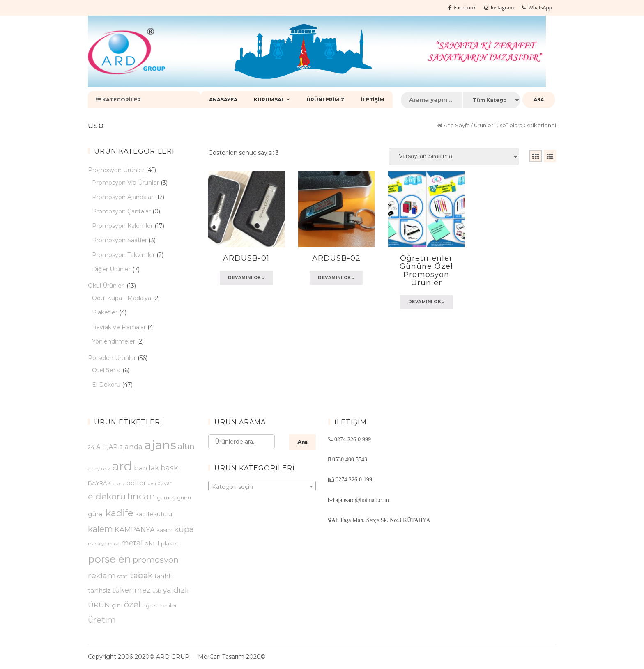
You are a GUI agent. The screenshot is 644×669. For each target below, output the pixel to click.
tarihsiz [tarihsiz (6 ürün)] (99, 590)
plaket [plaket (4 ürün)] (170, 543)
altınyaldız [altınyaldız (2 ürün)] (99, 469)
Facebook (462, 8)
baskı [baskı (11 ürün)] (170, 468)
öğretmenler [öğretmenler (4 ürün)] (160, 605)
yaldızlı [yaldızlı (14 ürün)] (176, 590)
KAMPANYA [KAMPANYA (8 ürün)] (135, 529)
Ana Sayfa (457, 125)
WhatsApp (537, 8)
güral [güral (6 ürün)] (96, 514)
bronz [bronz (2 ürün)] (119, 484)
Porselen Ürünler (112, 358)
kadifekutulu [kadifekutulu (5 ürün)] (154, 514)
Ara (302, 442)
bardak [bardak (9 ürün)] (146, 468)
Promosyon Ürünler (116, 170)
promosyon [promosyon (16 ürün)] (156, 560)
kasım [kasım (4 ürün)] (164, 530)
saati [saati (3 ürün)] (123, 576)
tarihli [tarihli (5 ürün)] (163, 576)
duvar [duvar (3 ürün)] (165, 483)
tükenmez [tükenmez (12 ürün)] (131, 590)
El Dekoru (106, 385)
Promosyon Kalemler (122, 226)
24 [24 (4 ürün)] (91, 447)
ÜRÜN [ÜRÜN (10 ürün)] (99, 605)
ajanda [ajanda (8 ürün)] (131, 447)
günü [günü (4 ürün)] (184, 497)
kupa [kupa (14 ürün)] (184, 529)
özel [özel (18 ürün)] (132, 604)
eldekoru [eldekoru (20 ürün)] (107, 496)
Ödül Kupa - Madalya (122, 298)
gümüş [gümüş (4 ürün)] (166, 497)
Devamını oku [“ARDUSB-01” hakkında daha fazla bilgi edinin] (246, 278)
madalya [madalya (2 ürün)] (97, 544)
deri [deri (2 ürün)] (152, 484)
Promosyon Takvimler (123, 255)
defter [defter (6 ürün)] (136, 483)
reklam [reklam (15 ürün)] (102, 575)
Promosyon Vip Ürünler (125, 183)
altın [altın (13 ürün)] (186, 446)
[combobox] (262, 486)
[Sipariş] (454, 156)
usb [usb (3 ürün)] (157, 591)
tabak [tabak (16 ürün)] (141, 575)
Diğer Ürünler (111, 269)
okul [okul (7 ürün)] (152, 543)
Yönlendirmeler (114, 341)
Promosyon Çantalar (121, 211)
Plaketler (105, 312)
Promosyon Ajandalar (123, 197)
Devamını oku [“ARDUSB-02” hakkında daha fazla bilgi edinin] (336, 278)
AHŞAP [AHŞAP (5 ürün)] (107, 447)
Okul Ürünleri (106, 286)
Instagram (499, 8)
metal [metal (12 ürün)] (132, 543)
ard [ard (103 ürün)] (122, 466)
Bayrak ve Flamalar (119, 327)
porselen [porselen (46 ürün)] (109, 559)
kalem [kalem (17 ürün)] (100, 529)
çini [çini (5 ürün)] (117, 605)
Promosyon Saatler (120, 240)
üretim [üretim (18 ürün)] (102, 620)
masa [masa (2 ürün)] (114, 544)
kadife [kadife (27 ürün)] (120, 513)
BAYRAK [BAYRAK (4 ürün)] (99, 483)
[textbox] (262, 487)
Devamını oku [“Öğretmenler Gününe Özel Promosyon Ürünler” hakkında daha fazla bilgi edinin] (427, 302)
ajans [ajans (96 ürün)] (160, 445)
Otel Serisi (106, 370)
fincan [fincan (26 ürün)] (141, 496)
